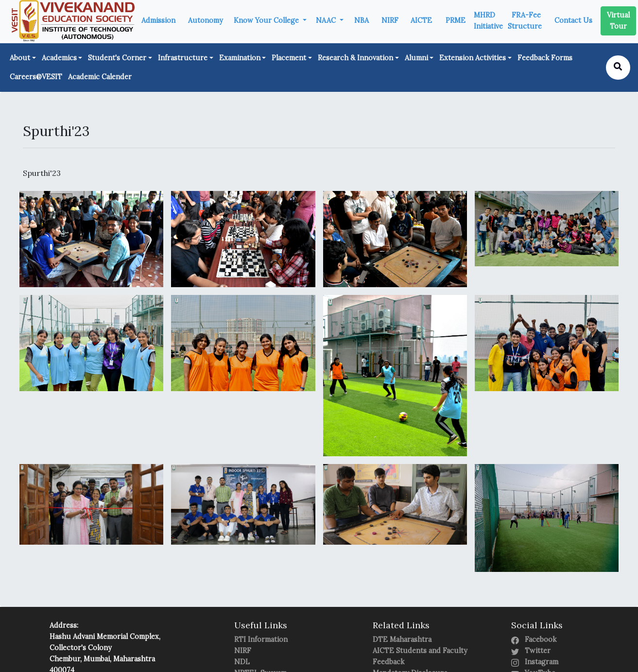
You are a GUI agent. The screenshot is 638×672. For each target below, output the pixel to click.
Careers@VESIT (36, 77)
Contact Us (573, 20)
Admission (158, 20)
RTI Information (261, 639)
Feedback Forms (545, 58)
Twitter (531, 651)
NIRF (390, 20)
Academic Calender (100, 77)
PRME (456, 20)
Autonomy (206, 20)
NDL (242, 662)
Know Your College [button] (267, 20)
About (20, 58)
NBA (362, 20)
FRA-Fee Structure (525, 21)
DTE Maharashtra (402, 639)
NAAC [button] (327, 20)
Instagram (535, 662)
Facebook (534, 639)
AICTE (421, 20)
